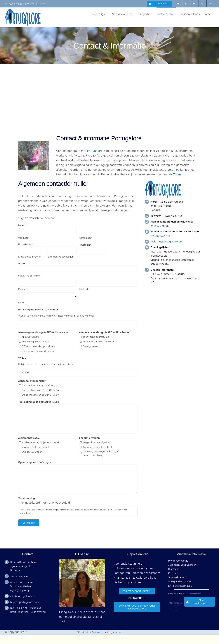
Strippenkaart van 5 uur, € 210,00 (40, 385)
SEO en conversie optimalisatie (39, 346)
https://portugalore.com (25, 602)
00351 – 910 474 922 (22, 582)
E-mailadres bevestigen (61, 257)
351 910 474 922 (160, 226)
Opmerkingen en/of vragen (35, 462)
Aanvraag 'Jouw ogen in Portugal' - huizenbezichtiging (102, 453)
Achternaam (86, 238)
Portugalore (95, 151)
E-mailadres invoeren (30, 257)
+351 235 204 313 (20, 576)
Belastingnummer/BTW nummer (38, 310)
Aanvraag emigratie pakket (97, 447)
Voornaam (24, 238)
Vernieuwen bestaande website (39, 351)
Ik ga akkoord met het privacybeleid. (46, 503)
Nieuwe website (31, 337)
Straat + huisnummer (29, 276)
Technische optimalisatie (96, 337)
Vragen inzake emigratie (96, 442)
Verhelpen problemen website (99, 342)
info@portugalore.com (36, 4)
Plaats (21, 289)
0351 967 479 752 (20, 590)
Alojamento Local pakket (36, 447)
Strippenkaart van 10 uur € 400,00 (40, 390)
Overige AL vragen (32, 452)
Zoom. (177, 174)
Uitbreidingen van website (36, 342)
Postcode (84, 289)
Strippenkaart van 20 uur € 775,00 (40, 395)
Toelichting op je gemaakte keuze (39, 402)
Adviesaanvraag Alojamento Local (40, 442)
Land (21, 303)
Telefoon (85, 245)
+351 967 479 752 (160, 236)
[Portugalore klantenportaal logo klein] (175, 598)
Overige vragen (91, 346)
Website (23, 358)
